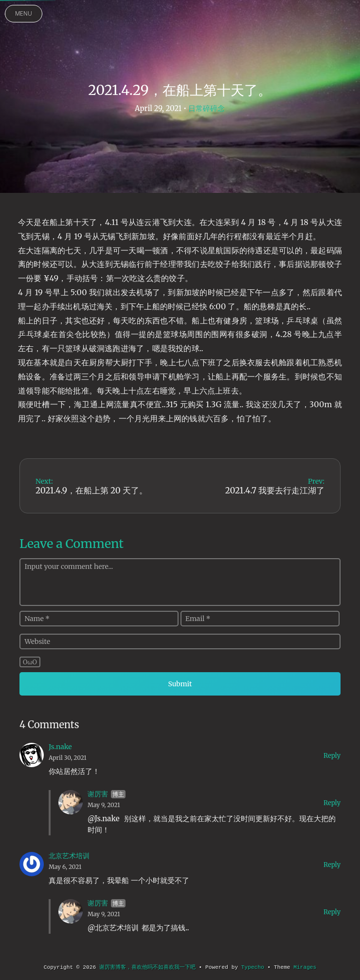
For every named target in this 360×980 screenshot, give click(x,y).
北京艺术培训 (69, 856)
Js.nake (60, 747)
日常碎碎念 (207, 108)
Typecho (253, 967)
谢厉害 (98, 794)
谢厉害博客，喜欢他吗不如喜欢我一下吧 (147, 967)
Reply (332, 756)
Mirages (305, 967)
